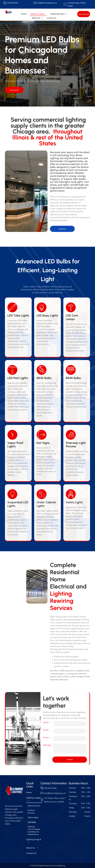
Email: (46, 730)
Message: (47, 745)
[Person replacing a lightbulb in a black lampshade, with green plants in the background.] (16, 572)
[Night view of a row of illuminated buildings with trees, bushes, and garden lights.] (16, 592)
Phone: (46, 737)
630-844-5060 (12, 3)
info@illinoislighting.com (47, 3)
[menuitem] (24, 14)
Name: (46, 722)
